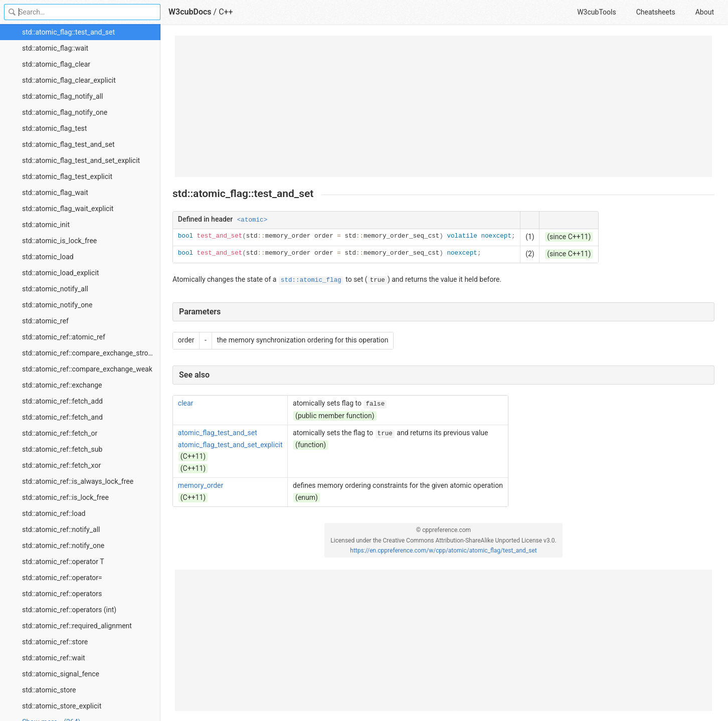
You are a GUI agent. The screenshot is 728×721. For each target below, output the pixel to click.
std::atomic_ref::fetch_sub (62, 449)
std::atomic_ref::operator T (63, 562)
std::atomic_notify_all (55, 289)
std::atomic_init (46, 225)
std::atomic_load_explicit (60, 273)
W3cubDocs (190, 12)
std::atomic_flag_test (54, 128)
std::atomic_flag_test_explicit (67, 176)
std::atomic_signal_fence (61, 674)
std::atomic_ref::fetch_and (62, 417)
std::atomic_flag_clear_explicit (69, 80)
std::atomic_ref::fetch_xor (61, 465)
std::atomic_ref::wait (54, 658)
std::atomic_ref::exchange (62, 385)
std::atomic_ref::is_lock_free (65, 497)
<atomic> (252, 220)
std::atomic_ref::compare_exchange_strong (89, 353)
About (705, 12)
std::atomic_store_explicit (62, 706)
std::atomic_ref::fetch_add (62, 401)
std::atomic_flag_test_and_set (68, 144)
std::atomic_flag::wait (55, 48)
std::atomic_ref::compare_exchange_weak (87, 369)
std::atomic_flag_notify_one (65, 112)
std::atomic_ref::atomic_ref (64, 337)
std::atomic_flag (311, 280)
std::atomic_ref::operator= (62, 578)
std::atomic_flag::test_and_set (68, 32)
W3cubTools (596, 12)
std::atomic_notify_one (57, 305)
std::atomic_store (49, 690)
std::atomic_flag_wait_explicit (68, 209)
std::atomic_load (48, 257)
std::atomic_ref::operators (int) (69, 610)
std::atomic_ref (45, 321)
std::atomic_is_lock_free (59, 241)
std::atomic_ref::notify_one (63, 546)
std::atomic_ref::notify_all (61, 529)
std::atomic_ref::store (55, 642)
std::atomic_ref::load (54, 513)
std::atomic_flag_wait (55, 193)
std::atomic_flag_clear (56, 64)
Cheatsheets (656, 12)
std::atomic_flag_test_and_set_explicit (81, 160)
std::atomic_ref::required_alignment (77, 626)
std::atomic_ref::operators (62, 594)
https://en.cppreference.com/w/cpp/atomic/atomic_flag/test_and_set (443, 551)
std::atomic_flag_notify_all (63, 96)
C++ (226, 12)
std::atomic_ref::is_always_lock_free (78, 481)
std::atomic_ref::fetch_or (60, 433)
